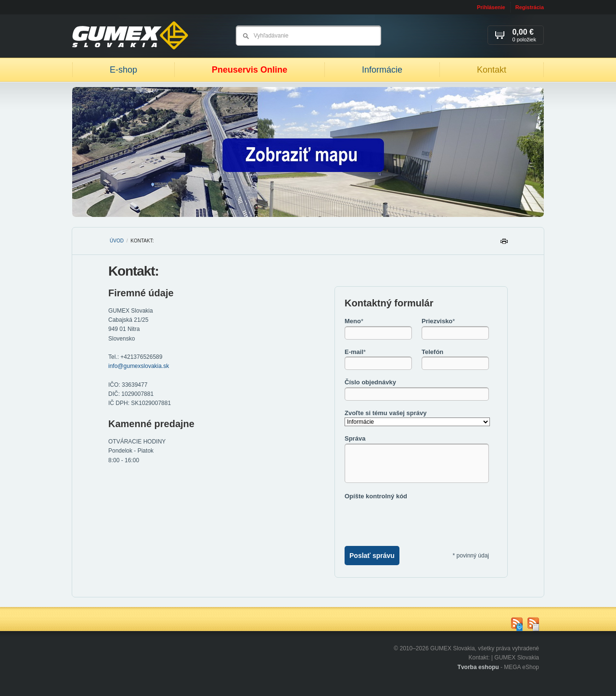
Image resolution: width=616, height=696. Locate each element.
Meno (354, 321)
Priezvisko (438, 321)
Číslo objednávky (370, 382)
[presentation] (418, 519)
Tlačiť (504, 244)
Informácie (382, 70)
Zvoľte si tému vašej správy (385, 413)
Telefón (432, 352)
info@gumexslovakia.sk (139, 366)
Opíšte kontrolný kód (376, 496)
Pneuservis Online (250, 70)
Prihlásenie (491, 7)
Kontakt (492, 70)
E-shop (123, 70)
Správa (355, 438)
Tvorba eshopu (478, 667)
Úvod (117, 241)
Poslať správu (372, 556)
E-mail (355, 352)
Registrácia (530, 7)
